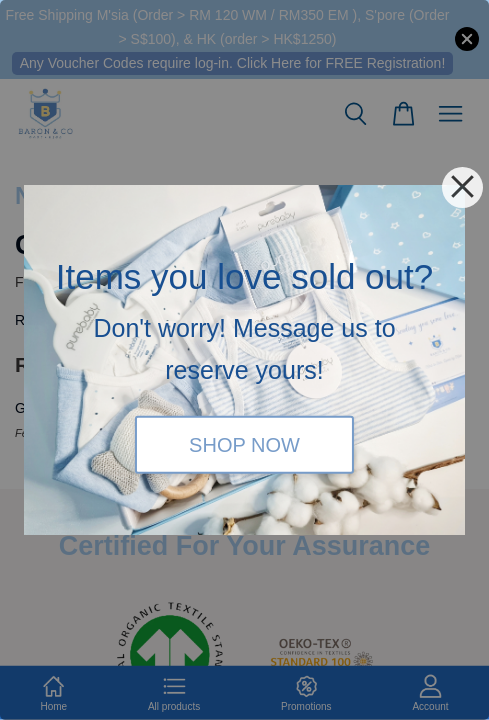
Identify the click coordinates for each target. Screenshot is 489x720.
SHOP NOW (244, 444)
